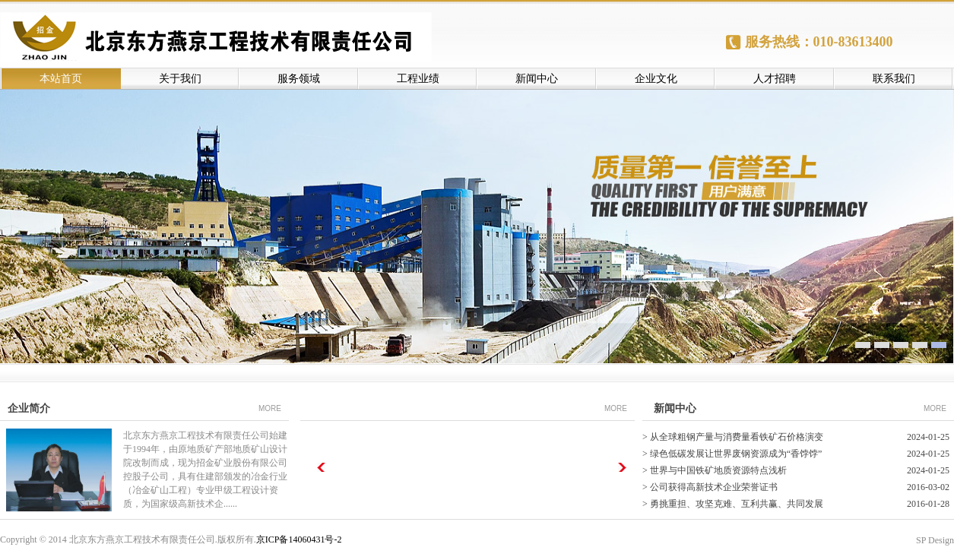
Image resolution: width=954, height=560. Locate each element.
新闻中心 (537, 79)
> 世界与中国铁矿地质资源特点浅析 (715, 470)
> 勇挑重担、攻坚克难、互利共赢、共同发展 (733, 504)
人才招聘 (775, 79)
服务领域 (299, 79)
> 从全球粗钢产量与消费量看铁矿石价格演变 (733, 437)
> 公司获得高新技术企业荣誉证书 (710, 487)
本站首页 (61, 79)
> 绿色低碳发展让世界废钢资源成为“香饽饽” (732, 454)
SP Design (935, 540)
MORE (270, 408)
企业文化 (656, 79)
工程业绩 (418, 79)
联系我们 (894, 79)
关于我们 (180, 79)
